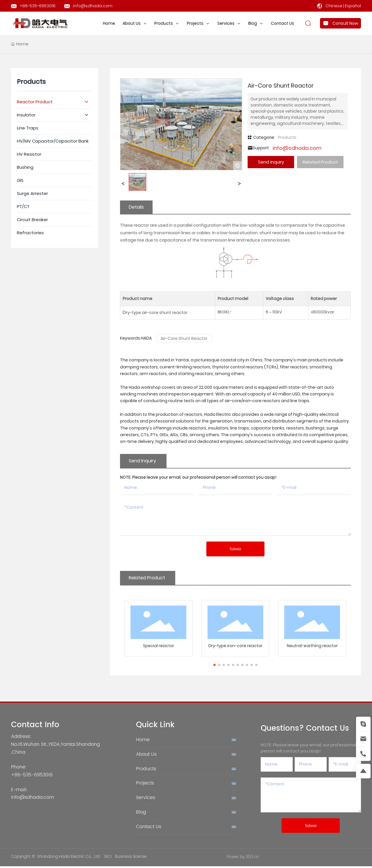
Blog (141, 835)
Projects (145, 806)
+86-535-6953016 (38, 6)
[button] (214, 688)
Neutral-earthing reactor (312, 669)
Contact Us (149, 850)
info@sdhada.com (93, 6)
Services (146, 821)
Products (287, 161)
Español (353, 6)
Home (143, 763)
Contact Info (35, 748)
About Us (146, 778)
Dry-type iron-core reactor (235, 669)
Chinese (334, 6)
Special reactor (159, 669)
